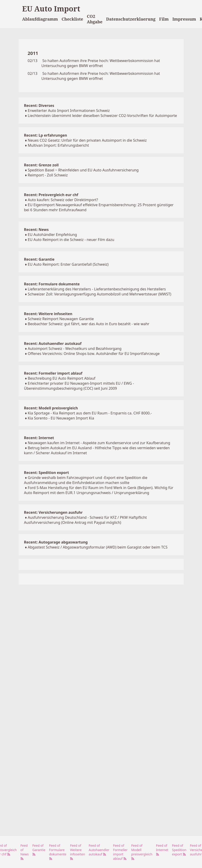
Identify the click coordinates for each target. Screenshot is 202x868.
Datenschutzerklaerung (131, 19)
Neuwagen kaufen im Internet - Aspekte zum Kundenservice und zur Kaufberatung (99, 443)
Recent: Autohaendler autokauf (53, 343)
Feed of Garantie (39, 850)
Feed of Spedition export (179, 850)
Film (164, 19)
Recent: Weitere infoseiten (48, 314)
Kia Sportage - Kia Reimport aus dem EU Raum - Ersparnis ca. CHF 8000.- (90, 413)
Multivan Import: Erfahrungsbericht (58, 145)
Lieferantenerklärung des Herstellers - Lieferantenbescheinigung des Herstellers (97, 289)
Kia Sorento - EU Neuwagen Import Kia (61, 418)
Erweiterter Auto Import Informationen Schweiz (69, 111)
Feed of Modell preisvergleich (142, 852)
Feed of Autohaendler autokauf (99, 850)
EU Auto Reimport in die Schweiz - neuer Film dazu (71, 240)
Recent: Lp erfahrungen (46, 135)
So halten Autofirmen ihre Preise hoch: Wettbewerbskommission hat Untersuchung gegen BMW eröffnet (101, 63)
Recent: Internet (39, 438)
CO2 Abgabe (95, 19)
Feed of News (25, 852)
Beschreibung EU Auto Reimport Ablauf (62, 378)
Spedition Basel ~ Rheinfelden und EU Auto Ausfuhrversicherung (83, 170)
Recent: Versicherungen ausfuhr (53, 512)
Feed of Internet (162, 850)
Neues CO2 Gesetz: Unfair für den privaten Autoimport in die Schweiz (87, 140)
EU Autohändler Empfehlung (52, 235)
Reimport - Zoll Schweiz (48, 175)
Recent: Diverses (39, 105)
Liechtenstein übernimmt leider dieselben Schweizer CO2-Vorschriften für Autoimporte (102, 116)
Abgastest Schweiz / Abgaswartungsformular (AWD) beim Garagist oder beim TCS (98, 547)
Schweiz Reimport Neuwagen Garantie (61, 319)
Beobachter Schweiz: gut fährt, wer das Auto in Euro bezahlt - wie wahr (89, 324)
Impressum (184, 19)
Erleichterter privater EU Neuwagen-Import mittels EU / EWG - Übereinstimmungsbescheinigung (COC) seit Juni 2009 (79, 386)
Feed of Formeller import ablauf (120, 852)
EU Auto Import (51, 9)
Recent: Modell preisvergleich (51, 408)
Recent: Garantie (39, 259)
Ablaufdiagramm (40, 19)
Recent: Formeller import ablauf (53, 373)
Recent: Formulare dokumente (52, 284)
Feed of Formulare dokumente (58, 852)
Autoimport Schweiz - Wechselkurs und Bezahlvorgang (75, 349)
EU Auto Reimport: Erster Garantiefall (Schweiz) (68, 264)
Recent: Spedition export (47, 473)
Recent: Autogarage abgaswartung (56, 542)
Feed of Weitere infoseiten (77, 852)
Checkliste (72, 19)
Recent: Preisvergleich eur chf (51, 195)
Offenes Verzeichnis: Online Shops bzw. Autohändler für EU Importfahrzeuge (94, 354)
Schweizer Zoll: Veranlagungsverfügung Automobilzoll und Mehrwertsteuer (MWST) (100, 294)
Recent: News (36, 230)
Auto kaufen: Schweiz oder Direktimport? (63, 200)
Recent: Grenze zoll (41, 165)
